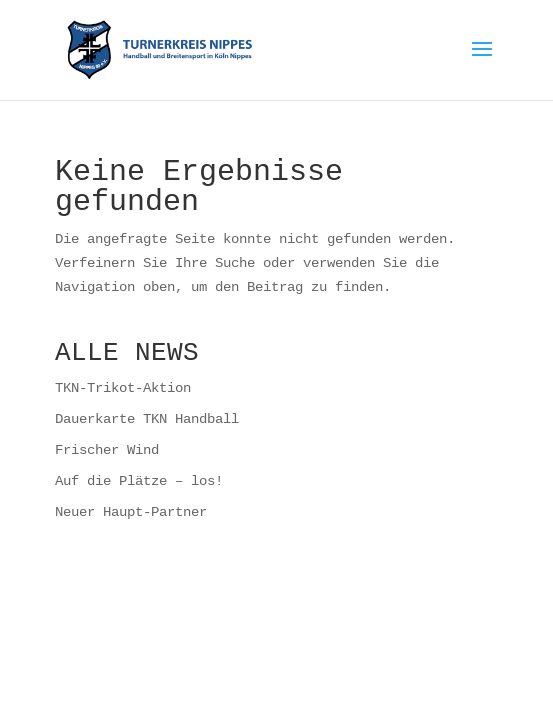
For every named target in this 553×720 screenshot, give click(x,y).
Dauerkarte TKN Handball (147, 418)
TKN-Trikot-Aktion (123, 387)
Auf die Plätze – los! (139, 480)
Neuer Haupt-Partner (131, 511)
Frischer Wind (107, 449)
